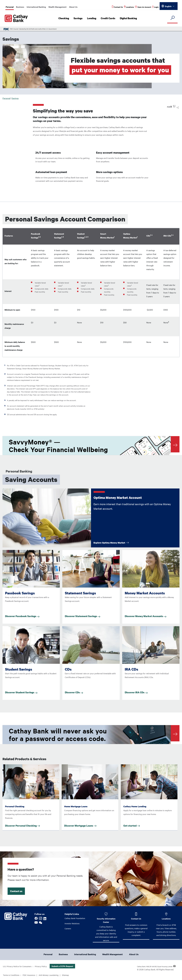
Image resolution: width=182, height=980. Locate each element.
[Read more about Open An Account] (143, 7)
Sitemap (69, 975)
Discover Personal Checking (21, 826)
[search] (172, 18)
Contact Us (136, 919)
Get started (130, 826)
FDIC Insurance (31, 975)
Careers (68, 929)
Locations (166, 919)
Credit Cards (109, 18)
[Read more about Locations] (128, 7)
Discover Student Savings (21, 692)
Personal (10, 7)
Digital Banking (129, 18)
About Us (73, 7)
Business (20, 7)
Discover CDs (74, 692)
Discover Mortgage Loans (79, 826)
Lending (93, 18)
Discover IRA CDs (136, 692)
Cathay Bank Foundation (76, 918)
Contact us (16, 891)
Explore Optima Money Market (111, 543)
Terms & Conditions (12, 975)
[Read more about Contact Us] (117, 7)
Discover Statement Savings (83, 616)
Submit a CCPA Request (65, 966)
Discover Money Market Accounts (146, 616)
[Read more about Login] (155, 7)
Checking (65, 18)
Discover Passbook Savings (22, 616)
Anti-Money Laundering (51, 975)
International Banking (36, 7)
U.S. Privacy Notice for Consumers (18, 967)
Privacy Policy (43, 967)
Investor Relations (73, 924)
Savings (79, 18)
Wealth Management (57, 7)
